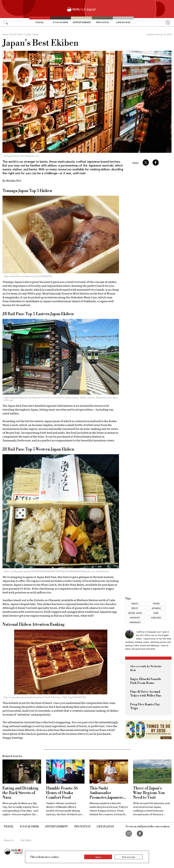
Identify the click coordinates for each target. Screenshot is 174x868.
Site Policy (26, 840)
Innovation (102, 23)
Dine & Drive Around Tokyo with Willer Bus (146, 694)
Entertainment (82, 23)
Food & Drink (60, 23)
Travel (40, 23)
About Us (9, 840)
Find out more (129, 857)
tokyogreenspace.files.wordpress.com (22, 156)
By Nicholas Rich (12, 180)
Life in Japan (123, 23)
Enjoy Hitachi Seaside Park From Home (146, 681)
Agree (98, 857)
